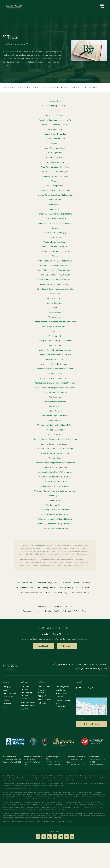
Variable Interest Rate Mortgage (55, 171)
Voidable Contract (55, 430)
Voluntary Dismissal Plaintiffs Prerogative (55, 472)
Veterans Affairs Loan (55, 359)
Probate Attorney (66, 588)
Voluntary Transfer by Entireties (55, 528)
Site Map (45, 821)
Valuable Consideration (55, 139)
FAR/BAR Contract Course (63, 701)
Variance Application (55, 186)
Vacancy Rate (55, 101)
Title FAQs (42, 703)
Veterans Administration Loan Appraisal (55, 350)
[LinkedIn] (66, 837)
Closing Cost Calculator (43, 691)
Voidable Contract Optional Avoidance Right (55, 449)
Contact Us (57, 606)
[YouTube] (61, 837)
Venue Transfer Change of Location (55, 284)
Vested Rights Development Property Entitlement (55, 322)
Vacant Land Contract (55, 115)
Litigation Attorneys (63, 583)
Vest (55, 308)
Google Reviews (91, 724)
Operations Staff (45, 699)
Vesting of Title (55, 345)
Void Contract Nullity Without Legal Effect (55, 425)
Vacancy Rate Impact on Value (55, 106)
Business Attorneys (44, 583)
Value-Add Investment (55, 162)
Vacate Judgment (55, 129)
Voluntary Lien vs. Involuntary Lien (55, 514)
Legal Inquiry (44, 646)
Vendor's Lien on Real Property (55, 247)
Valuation (55, 143)
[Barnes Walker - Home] (14, 6)
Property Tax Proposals (61, 708)
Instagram (38, 611)
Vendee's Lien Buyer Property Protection (55, 214)
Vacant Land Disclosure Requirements (55, 120)
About (5, 690)
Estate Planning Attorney (80, 593)
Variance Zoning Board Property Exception (55, 195)
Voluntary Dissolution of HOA (55, 481)
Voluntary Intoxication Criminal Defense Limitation (55, 491)
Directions (68, 606)
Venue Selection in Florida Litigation (55, 275)
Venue (55, 256)
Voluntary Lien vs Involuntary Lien (55, 510)
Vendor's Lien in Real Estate (55, 242)
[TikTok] (55, 837)
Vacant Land (55, 110)
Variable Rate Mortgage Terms (55, 176)
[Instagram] (49, 837)
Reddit (85, 611)
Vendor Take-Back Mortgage (55, 233)
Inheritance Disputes (25, 588)
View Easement (55, 397)
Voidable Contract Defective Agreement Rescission (55, 439)
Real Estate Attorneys (25, 583)
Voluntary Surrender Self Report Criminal (55, 524)
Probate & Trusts (83, 588)
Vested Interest (55, 317)
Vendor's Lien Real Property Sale (55, 251)
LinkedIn (48, 611)
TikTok (76, 611)
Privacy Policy (61, 693)
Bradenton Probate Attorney (32, 593)
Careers (6, 700)
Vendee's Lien (55, 200)
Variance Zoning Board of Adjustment (55, 190)
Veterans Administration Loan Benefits (55, 355)
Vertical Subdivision (55, 298)
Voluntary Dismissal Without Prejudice (55, 477)
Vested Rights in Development (55, 326)
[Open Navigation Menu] (102, 6)
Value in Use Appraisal (55, 157)
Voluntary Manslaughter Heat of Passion (55, 519)
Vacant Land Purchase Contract (55, 124)
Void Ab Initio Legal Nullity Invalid (55, 416)
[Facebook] (38, 837)
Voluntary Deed (55, 458)
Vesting (55, 331)
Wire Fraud (7, 703)
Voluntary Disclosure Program (55, 467)
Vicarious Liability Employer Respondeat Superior (55, 383)
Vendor (55, 228)
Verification (55, 294)
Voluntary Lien (55, 495)
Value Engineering (55, 153)
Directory (38, 821)
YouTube (57, 611)
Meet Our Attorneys (10, 693)
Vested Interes (55, 312)
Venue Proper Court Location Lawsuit (55, 265)
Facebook (27, 611)
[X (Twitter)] (44, 837)
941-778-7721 (86, 688)
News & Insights (8, 697)
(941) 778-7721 (44, 606)
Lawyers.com (46, 786)
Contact (6, 707)
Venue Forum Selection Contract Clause (55, 261)
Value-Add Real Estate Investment (55, 167)
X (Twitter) (67, 611)
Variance (55, 181)
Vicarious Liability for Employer (55, 392)
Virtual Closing (55, 406)
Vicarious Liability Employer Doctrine (55, 378)
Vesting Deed (55, 336)
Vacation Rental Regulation (55, 134)
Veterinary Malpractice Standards (55, 364)
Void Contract (55, 420)
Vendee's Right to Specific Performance (55, 223)
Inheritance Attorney (82, 583)
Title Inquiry (67, 646)
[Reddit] (72, 837)
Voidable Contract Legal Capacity (55, 444)
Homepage (7, 687)
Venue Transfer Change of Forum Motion (55, 279)
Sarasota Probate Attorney (57, 593)
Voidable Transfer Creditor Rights (55, 453)
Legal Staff (25, 709)
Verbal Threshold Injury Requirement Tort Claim (55, 289)
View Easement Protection (55, 402)
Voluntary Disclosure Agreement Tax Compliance (55, 463)
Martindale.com (59, 786)
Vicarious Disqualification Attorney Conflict (55, 369)
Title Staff (42, 696)
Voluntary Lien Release (55, 505)
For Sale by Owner (63, 687)
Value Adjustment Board (55, 148)
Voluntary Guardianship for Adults (55, 486)
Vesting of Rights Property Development (55, 341)
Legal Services (61, 690)
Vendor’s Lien (55, 237)
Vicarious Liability (55, 373)
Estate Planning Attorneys (46, 588)
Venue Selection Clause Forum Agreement (55, 270)
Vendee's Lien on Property (55, 218)
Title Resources (44, 687)
